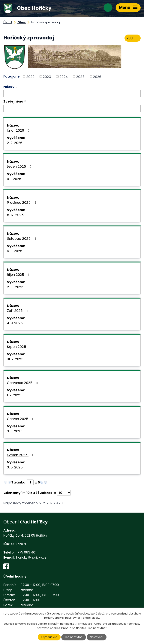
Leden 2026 (20, 166)
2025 (80, 77)
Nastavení (97, 637)
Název (9, 87)
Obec (22, 22)
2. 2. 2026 (15, 143)
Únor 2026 (19, 130)
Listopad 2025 (22, 239)
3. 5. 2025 (15, 467)
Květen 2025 (21, 455)
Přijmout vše (49, 637)
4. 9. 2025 (15, 323)
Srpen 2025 (20, 347)
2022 (30, 77)
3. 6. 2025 (15, 431)
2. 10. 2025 (15, 287)
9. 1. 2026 (14, 179)
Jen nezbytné (74, 637)
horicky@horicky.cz (31, 557)
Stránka (18, 482)
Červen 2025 (21, 419)
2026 (97, 77)
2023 (47, 77)
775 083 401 (27, 552)
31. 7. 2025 (15, 359)
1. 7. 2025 (14, 395)
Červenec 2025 (23, 383)
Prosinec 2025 (22, 202)
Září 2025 (18, 311)
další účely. (93, 618)
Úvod (8, 22)
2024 (64, 77)
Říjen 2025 (19, 275)
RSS (133, 38)
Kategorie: (12, 76)
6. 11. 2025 (15, 251)
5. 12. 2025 (15, 215)
